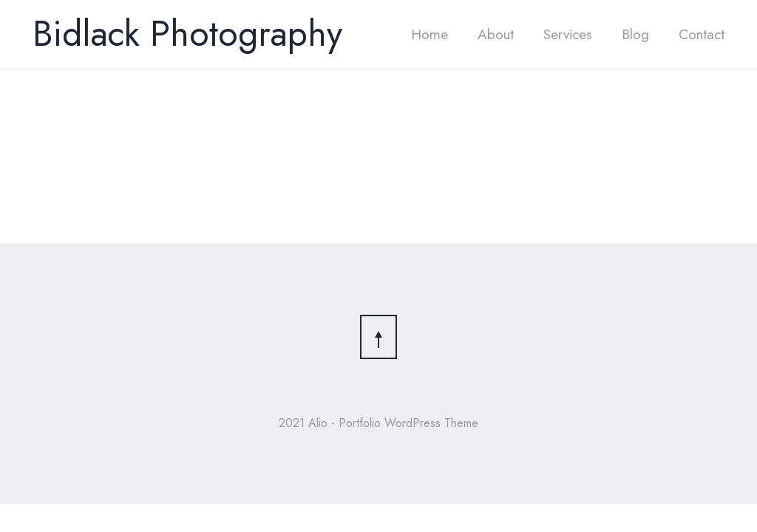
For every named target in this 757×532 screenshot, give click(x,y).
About (496, 34)
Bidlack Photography (187, 34)
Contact (702, 34)
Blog (635, 34)
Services (568, 34)
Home (430, 34)
